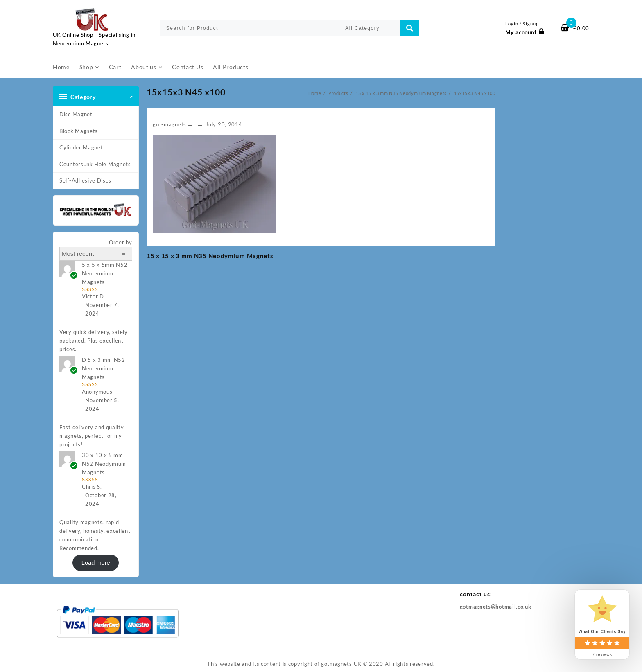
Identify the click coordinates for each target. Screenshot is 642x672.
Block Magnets (79, 131)
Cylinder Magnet (81, 147)
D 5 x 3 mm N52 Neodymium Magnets (104, 368)
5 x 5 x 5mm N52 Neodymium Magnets (105, 273)
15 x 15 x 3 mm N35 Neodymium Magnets (210, 256)
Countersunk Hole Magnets (95, 164)
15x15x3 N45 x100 (186, 92)
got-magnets (170, 124)
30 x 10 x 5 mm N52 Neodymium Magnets (104, 464)
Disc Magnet (76, 114)
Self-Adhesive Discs (85, 180)
